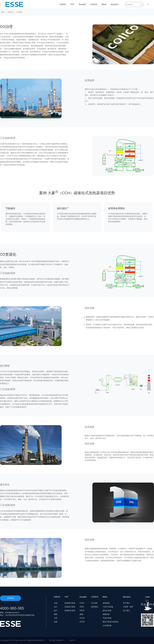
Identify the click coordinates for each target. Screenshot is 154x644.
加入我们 (126, 611)
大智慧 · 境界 (128, 607)
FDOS (82, 611)
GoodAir (82, 4)
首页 (3, 12)
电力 (56, 611)
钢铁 (56, 614)
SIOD (82, 607)
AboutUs (115, 4)
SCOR (82, 622)
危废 (56, 622)
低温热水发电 (70, 611)
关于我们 (126, 603)
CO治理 (19, 12)
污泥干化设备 (108, 607)
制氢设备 (106, 614)
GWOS (63, 4)
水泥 (56, 618)
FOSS (82, 603)
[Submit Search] (141, 5)
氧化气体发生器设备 (111, 622)
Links (148, 603)
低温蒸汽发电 (70, 607)
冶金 (56, 603)
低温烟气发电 (70, 603)
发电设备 (106, 603)
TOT (72, 4)
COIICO (94, 4)
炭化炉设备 (107, 611)
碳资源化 (95, 607)
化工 (56, 607)
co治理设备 (107, 626)
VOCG (82, 618)
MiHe (104, 4)
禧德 (81, 614)
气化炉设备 (107, 618)
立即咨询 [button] (10, 598)
